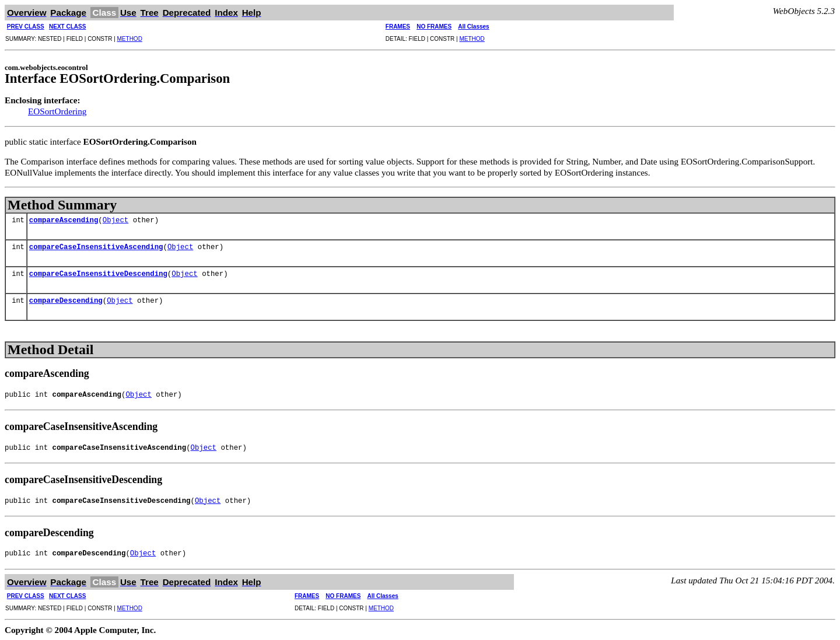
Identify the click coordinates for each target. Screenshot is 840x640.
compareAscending (64, 221)
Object (116, 221)
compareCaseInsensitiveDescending (98, 274)
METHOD (130, 39)
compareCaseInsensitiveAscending (96, 248)
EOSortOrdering (57, 111)
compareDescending (66, 301)
